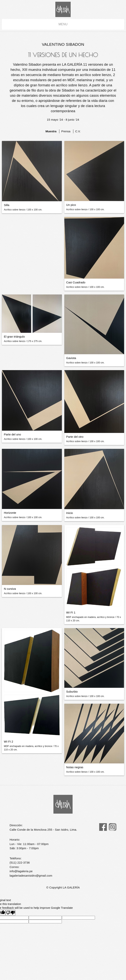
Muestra (51, 131)
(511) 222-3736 (20, 863)
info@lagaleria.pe (21, 871)
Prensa (66, 131)
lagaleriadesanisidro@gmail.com (31, 876)
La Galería (63, 9)
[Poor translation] (11, 913)
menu (63, 24)
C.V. (78, 131)
